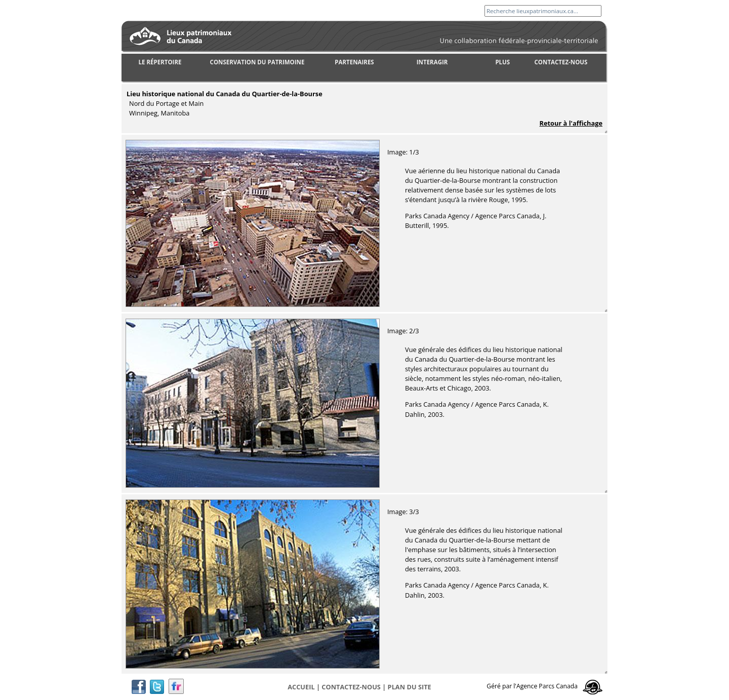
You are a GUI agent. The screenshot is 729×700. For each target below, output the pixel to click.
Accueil (301, 687)
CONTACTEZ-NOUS (561, 62)
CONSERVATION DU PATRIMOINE (257, 62)
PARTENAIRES (354, 62)
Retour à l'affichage (571, 123)
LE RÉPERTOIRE (160, 62)
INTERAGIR (432, 62)
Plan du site (410, 687)
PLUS (502, 62)
